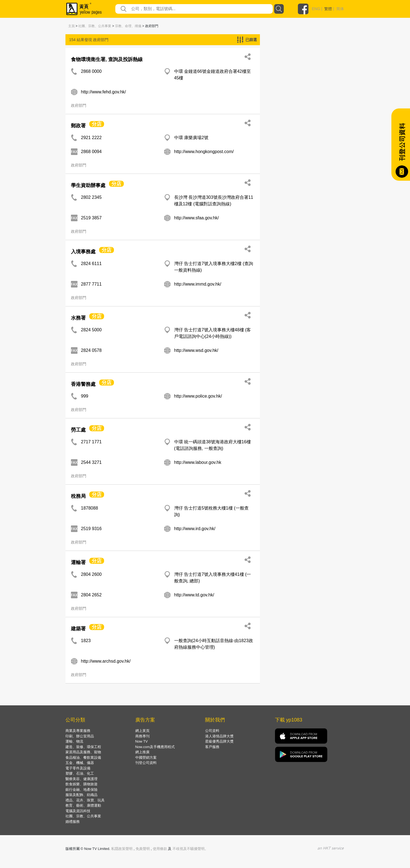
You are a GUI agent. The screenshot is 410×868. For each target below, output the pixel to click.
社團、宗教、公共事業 (95, 26)
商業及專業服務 (78, 731)
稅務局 (78, 496)
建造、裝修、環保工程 (83, 747)
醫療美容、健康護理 (81, 779)
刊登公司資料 (146, 763)
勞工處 (78, 430)
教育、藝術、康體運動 (83, 805)
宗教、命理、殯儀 (128, 26)
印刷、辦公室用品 (80, 736)
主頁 (71, 26)
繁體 (328, 9)
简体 (340, 9)
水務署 (78, 318)
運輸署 (78, 562)
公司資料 (212, 731)
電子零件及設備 (78, 768)
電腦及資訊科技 (78, 811)
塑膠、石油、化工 (80, 773)
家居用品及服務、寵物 (83, 752)
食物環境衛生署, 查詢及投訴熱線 (107, 59)
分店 (97, 124)
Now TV (142, 741)
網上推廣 (142, 752)
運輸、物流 (74, 741)
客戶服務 (212, 747)
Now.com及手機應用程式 (155, 747)
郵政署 (78, 126)
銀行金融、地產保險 (81, 790)
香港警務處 (83, 384)
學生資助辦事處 (88, 185)
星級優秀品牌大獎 (219, 741)
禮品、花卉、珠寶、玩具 (85, 800)
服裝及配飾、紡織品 (81, 795)
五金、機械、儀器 (80, 763)
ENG (316, 9)
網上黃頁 (142, 731)
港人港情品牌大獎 (219, 736)
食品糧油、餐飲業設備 (83, 758)
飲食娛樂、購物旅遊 (81, 784)
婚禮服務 (73, 822)
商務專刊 (142, 736)
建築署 (78, 629)
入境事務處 (83, 252)
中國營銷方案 (146, 758)
